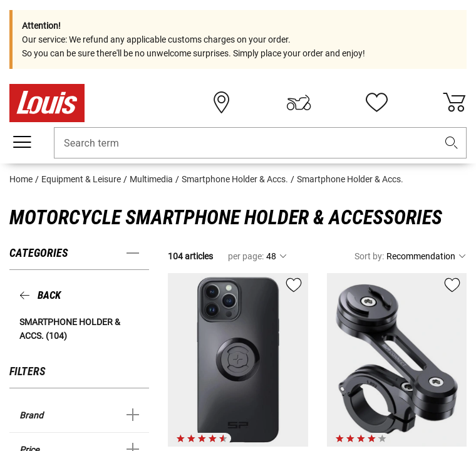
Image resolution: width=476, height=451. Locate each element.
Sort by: (369, 256)
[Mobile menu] (22, 142)
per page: (246, 256)
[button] (452, 143)
